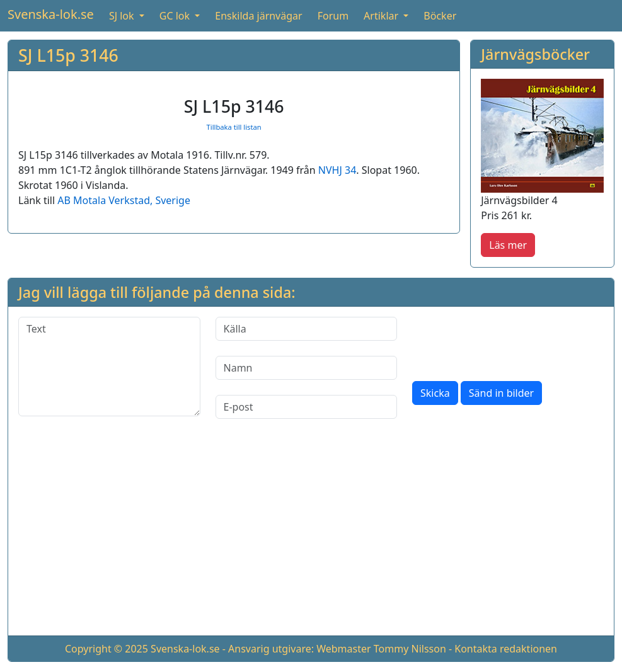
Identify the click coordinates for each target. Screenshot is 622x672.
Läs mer (508, 245)
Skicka (435, 393)
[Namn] (307, 368)
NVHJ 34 (337, 170)
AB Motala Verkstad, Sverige (124, 200)
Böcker (440, 16)
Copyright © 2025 (107, 649)
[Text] (109, 367)
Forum (333, 16)
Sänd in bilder (501, 393)
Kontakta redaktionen (506, 649)
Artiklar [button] (382, 16)
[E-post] (307, 407)
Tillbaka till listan (234, 127)
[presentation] (508, 341)
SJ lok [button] (123, 16)
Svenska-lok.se (51, 14)
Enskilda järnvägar (258, 16)
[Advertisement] (311, 537)
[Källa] (307, 329)
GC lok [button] (176, 16)
